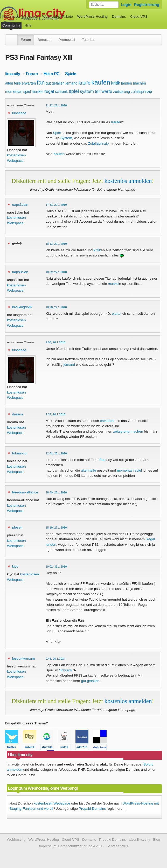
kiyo (15, 566)
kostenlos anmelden (128, 181)
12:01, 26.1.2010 (56, 453)
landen (127, 83)
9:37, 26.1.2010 (55, 414)
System (66, 138)
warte (107, 91)
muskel (38, 92)
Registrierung (147, 5)
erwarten (29, 83)
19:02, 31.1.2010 (56, 567)
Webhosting (16, 840)
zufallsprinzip (141, 92)
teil (98, 91)
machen (140, 83)
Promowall (67, 40)
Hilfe (28, 25)
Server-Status (117, 846)
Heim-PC (51, 74)
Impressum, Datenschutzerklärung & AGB (71, 846)
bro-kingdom (22, 307)
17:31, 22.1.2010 (56, 205)
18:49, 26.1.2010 (56, 492)
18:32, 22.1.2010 (56, 272)
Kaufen (59, 154)
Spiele (71, 74)
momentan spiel (18, 92)
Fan (102, 460)
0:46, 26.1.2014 (55, 659)
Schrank (66, 670)
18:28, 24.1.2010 (56, 307)
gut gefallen (55, 83)
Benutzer (45, 40)
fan (41, 83)
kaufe (84, 83)
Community (11, 25)
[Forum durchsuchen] (104, 5)
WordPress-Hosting (92, 17)
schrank (61, 92)
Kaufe (116, 122)
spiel (74, 91)
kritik (116, 83)
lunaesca (19, 113)
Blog (156, 840)
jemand (72, 83)
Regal (150, 539)
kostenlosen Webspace (52, 803)
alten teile (13, 83)
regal (49, 91)
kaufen (101, 82)
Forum (26, 40)
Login (126, 5)
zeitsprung (122, 92)
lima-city (13, 74)
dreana (18, 414)
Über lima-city (140, 840)
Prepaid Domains (92, 809)
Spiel (57, 133)
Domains (119, 17)
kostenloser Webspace (20, 17)
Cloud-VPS (139, 17)
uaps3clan (20, 205)
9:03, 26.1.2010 (55, 342)
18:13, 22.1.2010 (56, 244)
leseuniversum (24, 658)
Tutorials (88, 40)
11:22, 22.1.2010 (56, 105)
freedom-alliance (25, 492)
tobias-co (19, 453)
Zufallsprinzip (98, 143)
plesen (17, 527)
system (87, 91)
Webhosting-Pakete (58, 17)
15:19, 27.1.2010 (56, 528)
